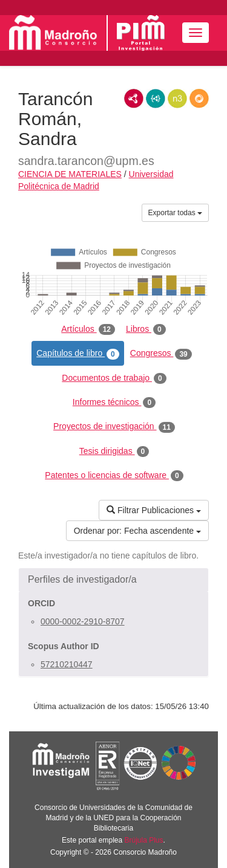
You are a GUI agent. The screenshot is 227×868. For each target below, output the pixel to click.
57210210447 (67, 664)
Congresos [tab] (161, 354)
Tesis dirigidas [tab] (114, 452)
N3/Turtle (177, 99)
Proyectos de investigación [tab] (114, 427)
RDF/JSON (199, 99)
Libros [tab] (146, 329)
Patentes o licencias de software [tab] (114, 476)
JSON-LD (156, 99)
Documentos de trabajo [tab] (114, 378)
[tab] (113, 580)
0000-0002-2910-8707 (83, 621)
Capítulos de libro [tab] (78, 354)
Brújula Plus (144, 840)
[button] (113, 580)
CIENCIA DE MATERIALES (70, 174)
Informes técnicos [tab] (114, 403)
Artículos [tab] (88, 329)
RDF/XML (134, 99)
